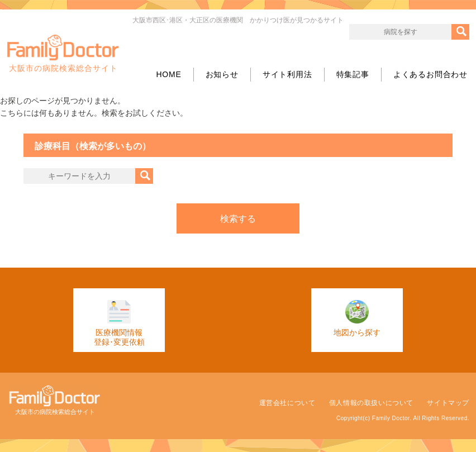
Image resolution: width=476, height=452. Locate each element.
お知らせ (222, 74)
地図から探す (357, 318)
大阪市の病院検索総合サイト (63, 54)
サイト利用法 (287, 74)
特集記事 (353, 74)
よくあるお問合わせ (430, 74)
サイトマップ (448, 403)
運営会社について (287, 403)
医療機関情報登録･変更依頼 (119, 323)
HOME (168, 74)
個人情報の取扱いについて (371, 403)
